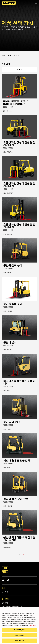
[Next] (23, 554)
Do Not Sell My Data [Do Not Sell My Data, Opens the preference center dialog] (19, 630)
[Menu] (36, 3)
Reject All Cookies (19, 635)
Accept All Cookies (19, 641)
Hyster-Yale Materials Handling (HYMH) (12, 606)
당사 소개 (5, 603)
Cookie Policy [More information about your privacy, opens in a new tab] (32, 626)
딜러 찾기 (5, 592)
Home (4, 55)
